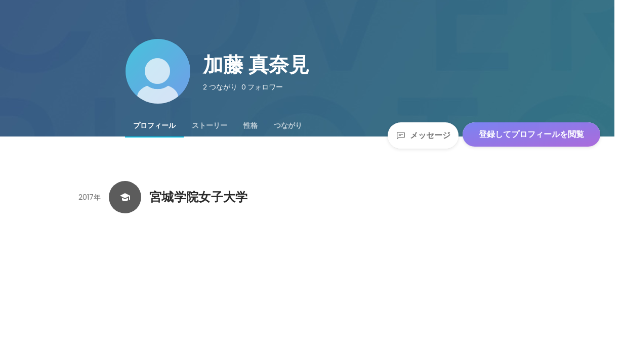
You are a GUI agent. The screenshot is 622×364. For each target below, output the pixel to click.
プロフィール (154, 125)
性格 (251, 125)
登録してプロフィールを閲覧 (531, 134)
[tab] (154, 125)
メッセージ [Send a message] (423, 135)
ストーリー (210, 125)
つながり (288, 125)
